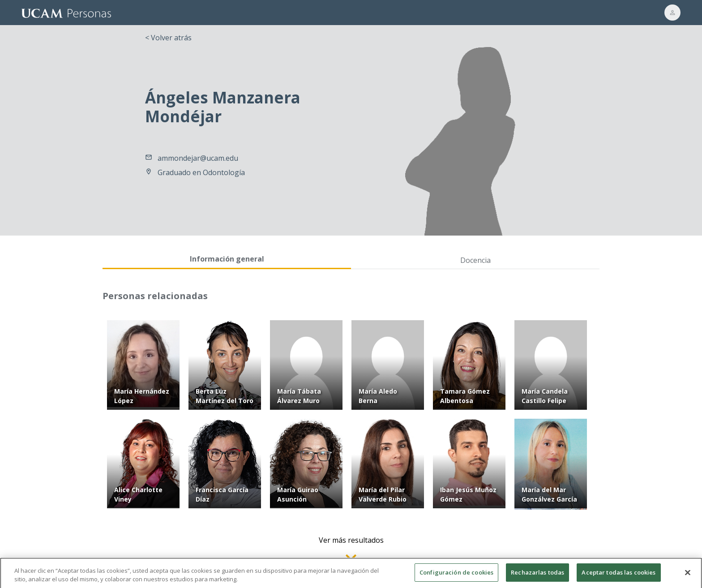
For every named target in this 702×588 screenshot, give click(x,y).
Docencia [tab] (475, 260)
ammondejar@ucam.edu (198, 158)
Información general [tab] (227, 259)
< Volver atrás (168, 38)
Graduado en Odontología (201, 172)
